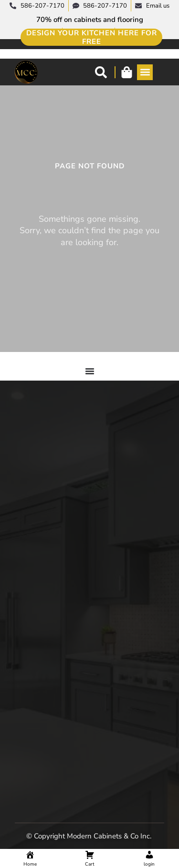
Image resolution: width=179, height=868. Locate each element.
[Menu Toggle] (90, 371)
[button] (145, 72)
